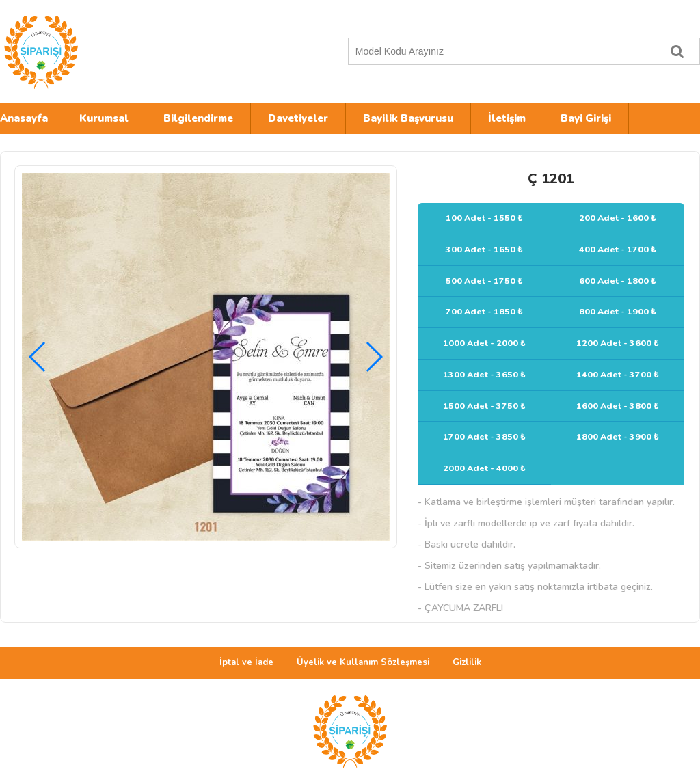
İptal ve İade (246, 662)
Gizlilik (467, 662)
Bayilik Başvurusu (408, 118)
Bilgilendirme (198, 118)
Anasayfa (24, 118)
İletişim (507, 118)
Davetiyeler (298, 118)
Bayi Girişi (586, 118)
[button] (374, 357)
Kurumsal (104, 118)
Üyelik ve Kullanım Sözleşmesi (363, 662)
